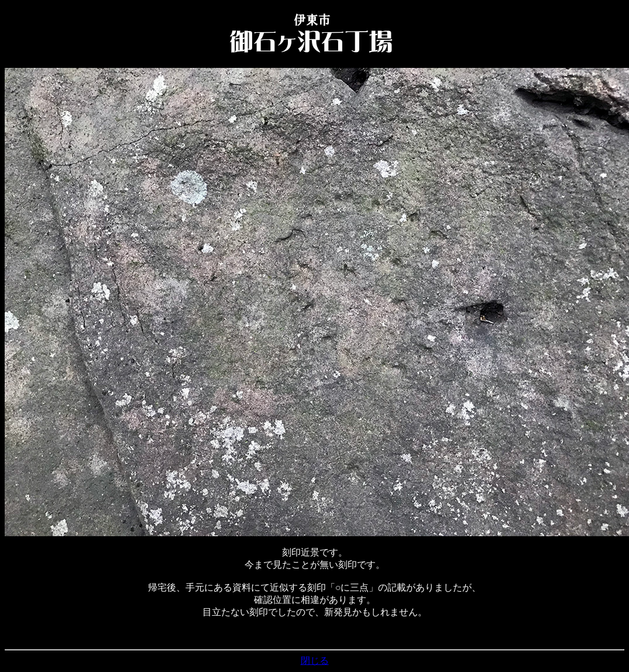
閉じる (315, 661)
